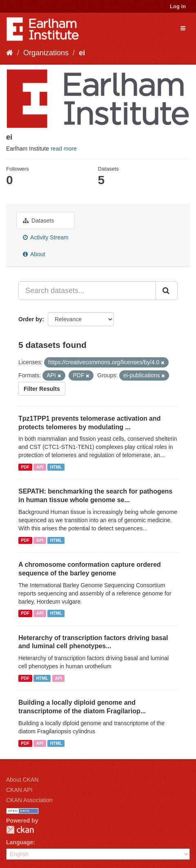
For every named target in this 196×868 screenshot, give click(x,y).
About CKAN (22, 780)
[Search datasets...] (87, 291)
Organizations (46, 53)
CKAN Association (29, 800)
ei (82, 53)
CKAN (20, 830)
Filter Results (42, 389)
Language (20, 842)
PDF (25, 467)
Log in (178, 6)
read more (64, 149)
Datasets (38, 221)
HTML (56, 467)
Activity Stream (46, 237)
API (40, 467)
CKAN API (19, 790)
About (34, 254)
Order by (30, 319)
